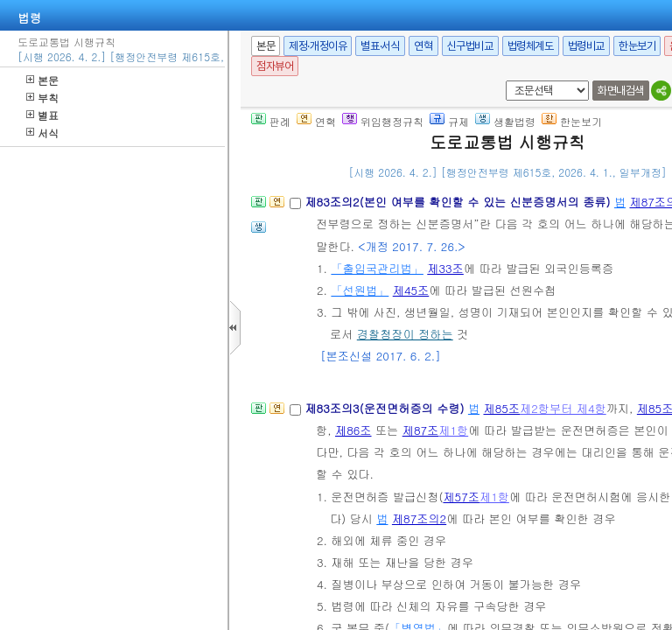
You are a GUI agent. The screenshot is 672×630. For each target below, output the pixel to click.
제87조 (421, 430)
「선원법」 (360, 290)
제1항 (453, 430)
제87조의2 (419, 518)
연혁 (423, 46)
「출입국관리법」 (377, 268)
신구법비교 (470, 46)
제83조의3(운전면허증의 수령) (386, 408)
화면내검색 (621, 91)
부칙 (42, 98)
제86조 (353, 430)
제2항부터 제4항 (563, 408)
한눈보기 (637, 46)
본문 (42, 80)
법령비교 (586, 46)
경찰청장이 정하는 (405, 334)
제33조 (445, 268)
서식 (42, 133)
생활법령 (505, 121)
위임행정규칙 (383, 121)
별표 (42, 115)
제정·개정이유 (318, 46)
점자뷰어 (275, 66)
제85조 (501, 408)
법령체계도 (531, 46)
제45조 (411, 290)
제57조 (461, 497)
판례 (271, 121)
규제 (449, 121)
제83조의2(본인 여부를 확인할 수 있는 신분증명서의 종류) (459, 202)
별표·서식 (380, 46)
